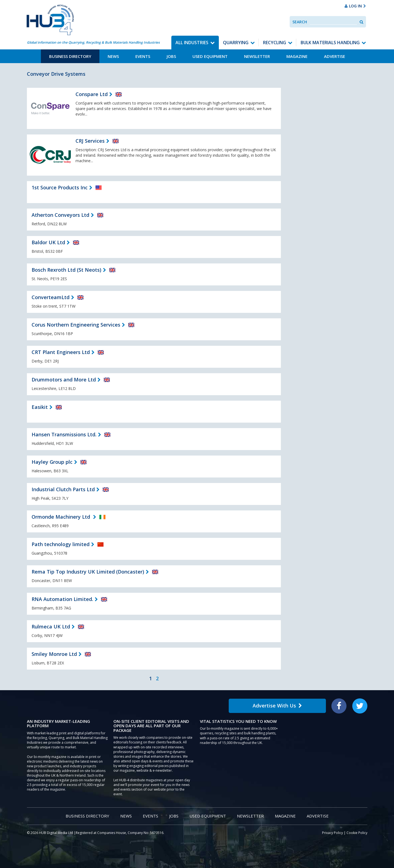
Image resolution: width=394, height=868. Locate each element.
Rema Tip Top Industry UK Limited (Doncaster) (88, 572)
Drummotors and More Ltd (64, 380)
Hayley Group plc (52, 462)
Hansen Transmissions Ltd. (64, 434)
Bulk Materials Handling (330, 43)
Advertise (335, 56)
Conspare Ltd (92, 94)
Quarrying (236, 43)
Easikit (40, 407)
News (113, 56)
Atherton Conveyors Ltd (60, 215)
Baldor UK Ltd (48, 242)
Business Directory (70, 56)
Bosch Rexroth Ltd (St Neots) (66, 270)
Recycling (275, 43)
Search (300, 22)
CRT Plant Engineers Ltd (61, 352)
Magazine (297, 56)
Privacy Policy (332, 833)
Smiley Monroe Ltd (54, 654)
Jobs (171, 56)
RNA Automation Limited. (62, 599)
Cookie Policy (357, 833)
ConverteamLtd (51, 297)
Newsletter (257, 56)
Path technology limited (61, 544)
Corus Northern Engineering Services (76, 325)
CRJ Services (90, 141)
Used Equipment (210, 56)
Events (143, 56)
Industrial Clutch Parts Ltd (63, 489)
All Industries (192, 43)
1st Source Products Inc (60, 187)
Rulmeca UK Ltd (51, 627)
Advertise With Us (277, 706)
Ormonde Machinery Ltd (62, 517)
